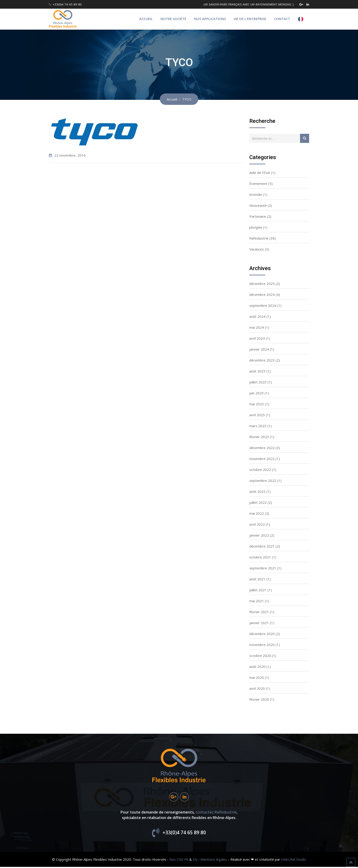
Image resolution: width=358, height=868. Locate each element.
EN (195, 860)
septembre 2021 (263, 568)
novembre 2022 (262, 459)
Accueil (146, 19)
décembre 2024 (262, 294)
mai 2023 (257, 404)
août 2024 (257, 316)
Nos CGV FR (179, 860)
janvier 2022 (259, 535)
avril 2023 (257, 415)
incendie (256, 194)
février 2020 (259, 699)
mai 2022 (257, 513)
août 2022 (257, 491)
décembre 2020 (262, 634)
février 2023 (259, 437)
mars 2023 (258, 426)
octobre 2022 (260, 470)
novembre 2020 (262, 645)
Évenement (258, 183)
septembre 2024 (263, 305)
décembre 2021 (262, 546)
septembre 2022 (263, 480)
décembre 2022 (262, 448)
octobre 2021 (260, 557)
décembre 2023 (262, 360)
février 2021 (259, 612)
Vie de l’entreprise (250, 19)
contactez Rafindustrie (216, 813)
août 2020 (257, 666)
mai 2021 (257, 601)
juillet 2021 (258, 590)
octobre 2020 (260, 656)
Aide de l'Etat (260, 173)
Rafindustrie (259, 238)
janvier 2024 (259, 349)
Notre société (173, 19)
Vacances (257, 249)
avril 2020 (257, 688)
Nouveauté (258, 205)
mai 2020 (257, 677)
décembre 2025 (262, 284)
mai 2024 (257, 327)
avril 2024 (257, 338)
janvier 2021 (259, 623)
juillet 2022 (258, 502)
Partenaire (258, 216)
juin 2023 (257, 393)
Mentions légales (214, 860)
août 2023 (257, 371)
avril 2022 (257, 524)
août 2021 (257, 579)
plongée (256, 227)
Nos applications (210, 19)
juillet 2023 (258, 382)
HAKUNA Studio (294, 860)
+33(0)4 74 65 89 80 (67, 4)
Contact (282, 19)
